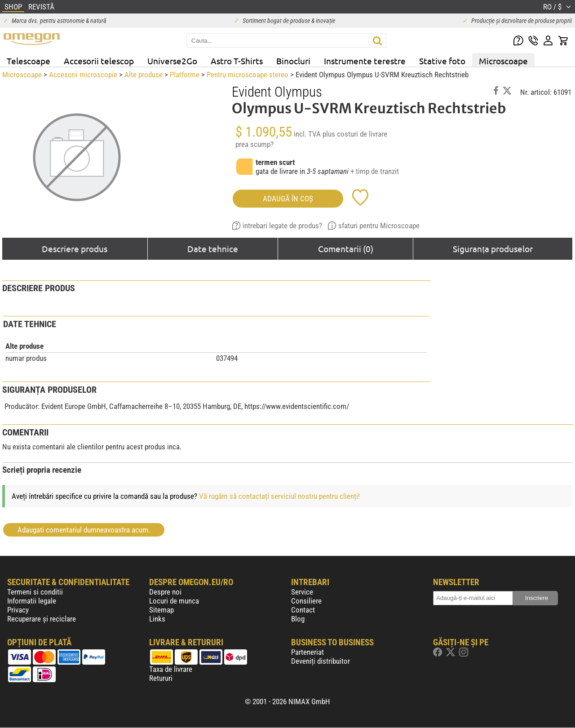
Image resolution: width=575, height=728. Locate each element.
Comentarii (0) (346, 249)
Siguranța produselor (493, 249)
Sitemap (161, 610)
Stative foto (442, 61)
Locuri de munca (174, 601)
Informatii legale (32, 601)
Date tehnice (213, 249)
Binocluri (293, 61)
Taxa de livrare (171, 669)
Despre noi (165, 592)
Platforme (185, 75)
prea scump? (254, 144)
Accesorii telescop (99, 61)
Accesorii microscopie (83, 75)
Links (157, 619)
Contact (303, 610)
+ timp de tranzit (375, 171)
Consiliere (306, 601)
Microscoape (503, 61)
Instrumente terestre (365, 61)
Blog (298, 619)
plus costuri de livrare (355, 134)
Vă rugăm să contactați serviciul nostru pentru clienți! (279, 496)
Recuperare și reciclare (42, 619)
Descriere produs (75, 249)
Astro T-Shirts (237, 61)
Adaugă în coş (288, 199)
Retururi (161, 678)
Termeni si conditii (35, 592)
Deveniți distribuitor (321, 661)
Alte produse (144, 75)
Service (302, 592)
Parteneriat (307, 652)
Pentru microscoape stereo (248, 75)
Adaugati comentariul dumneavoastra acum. (84, 530)
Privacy (18, 610)
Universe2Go (172, 61)
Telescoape (29, 61)
